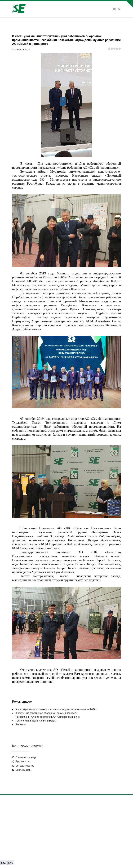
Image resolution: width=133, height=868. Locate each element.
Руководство (23, 762)
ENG (11, 863)
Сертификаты (23, 770)
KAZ (3, 863)
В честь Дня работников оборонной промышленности (46, 713)
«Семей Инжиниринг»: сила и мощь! (36, 721)
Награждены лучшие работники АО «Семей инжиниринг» (48, 717)
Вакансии (21, 724)
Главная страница (26, 757)
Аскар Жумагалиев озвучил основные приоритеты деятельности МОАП (56, 709)
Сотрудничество (25, 766)
